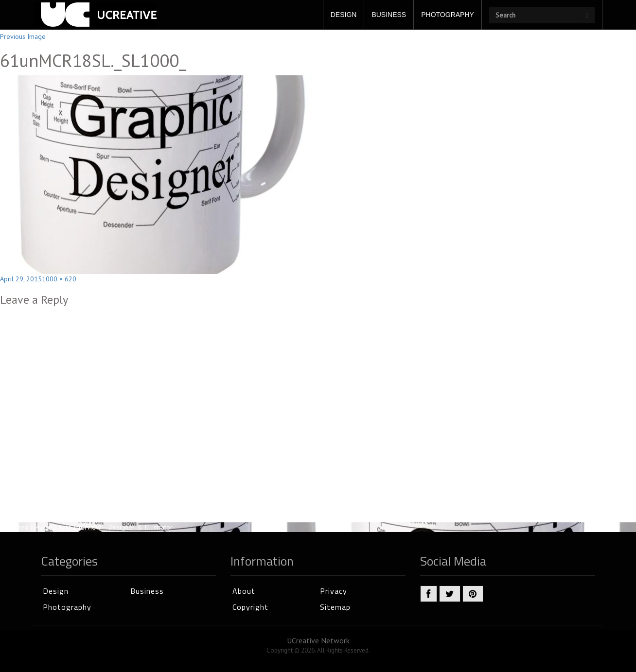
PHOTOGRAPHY (448, 15)
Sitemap (335, 607)
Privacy (334, 591)
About (244, 591)
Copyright (250, 607)
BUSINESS (389, 15)
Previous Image (23, 36)
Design (56, 591)
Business (147, 591)
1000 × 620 (59, 279)
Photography (67, 607)
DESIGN (344, 15)
